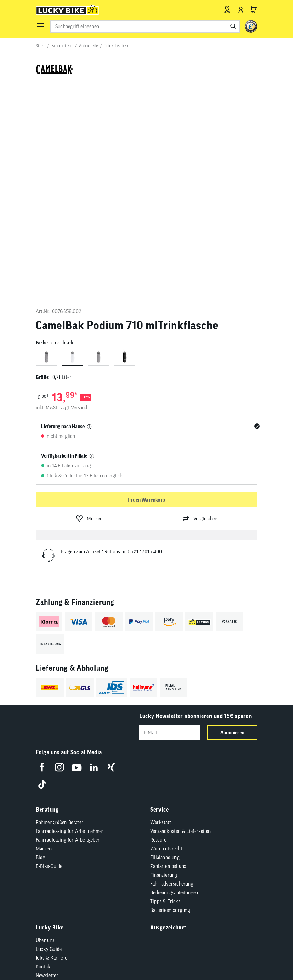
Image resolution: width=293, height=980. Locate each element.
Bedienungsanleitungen (174, 677)
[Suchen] (233, 26)
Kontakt (44, 751)
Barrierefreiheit (105, 810)
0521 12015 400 (145, 336)
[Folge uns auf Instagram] (59, 552)
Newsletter (47, 760)
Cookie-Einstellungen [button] (181, 810)
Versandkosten (129, 837)
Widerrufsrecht (166, 633)
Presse (43, 769)
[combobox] (145, 26)
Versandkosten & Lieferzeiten (181, 616)
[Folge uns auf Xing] (111, 552)
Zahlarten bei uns (168, 651)
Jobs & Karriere (52, 743)
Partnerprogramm (54, 778)
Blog (41, 642)
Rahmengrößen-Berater (60, 607)
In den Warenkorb (146, 285)
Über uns (45, 725)
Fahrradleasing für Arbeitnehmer (70, 616)
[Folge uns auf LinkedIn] (94, 552)
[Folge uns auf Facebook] (42, 552)
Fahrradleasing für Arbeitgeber (68, 625)
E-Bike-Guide (49, 651)
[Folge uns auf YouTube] (77, 552)
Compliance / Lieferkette (69, 820)
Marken (44, 633)
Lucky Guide (49, 734)
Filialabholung (165, 642)
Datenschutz (139, 810)
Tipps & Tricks (165, 686)
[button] (41, 26)
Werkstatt (161, 607)
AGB (48, 810)
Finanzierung (164, 660)
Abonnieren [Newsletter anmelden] (232, 517)
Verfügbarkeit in (64, 241)
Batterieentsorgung (170, 695)
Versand (79, 193)
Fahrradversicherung (172, 668)
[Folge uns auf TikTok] (42, 569)
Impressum (71, 810)
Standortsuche (51, 786)
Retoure (158, 625)
